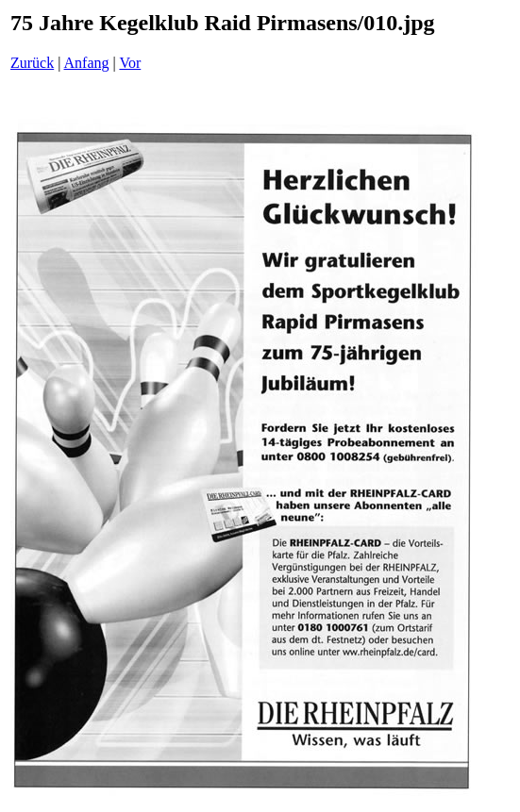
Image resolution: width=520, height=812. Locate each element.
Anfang (87, 63)
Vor (130, 63)
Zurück (32, 63)
